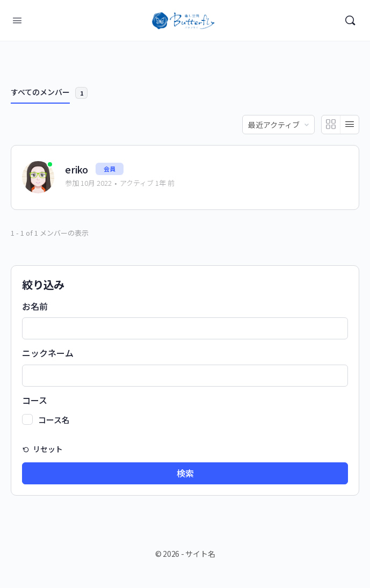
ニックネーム (48, 353)
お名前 (35, 307)
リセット (47, 449)
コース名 (54, 420)
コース (35, 401)
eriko (77, 170)
